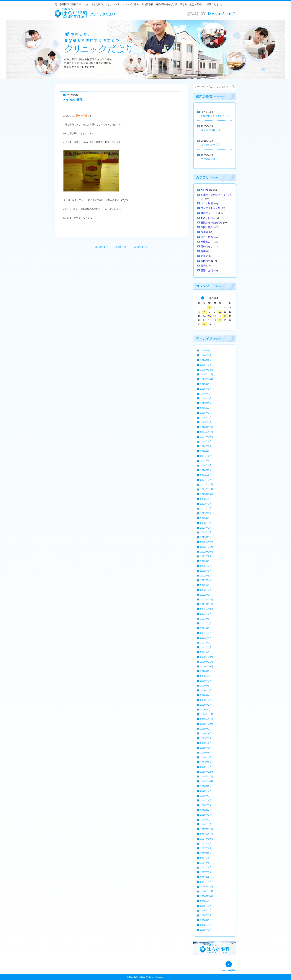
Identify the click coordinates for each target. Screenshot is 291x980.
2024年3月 (206, 470)
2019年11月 (207, 719)
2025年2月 (206, 418)
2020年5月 (206, 690)
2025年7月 (206, 394)
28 (204, 324)
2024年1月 (206, 480)
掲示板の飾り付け (210, 130)
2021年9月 (206, 614)
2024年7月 (206, 451)
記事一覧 (121, 247)
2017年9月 (206, 844)
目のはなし (207, 246)
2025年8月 (206, 389)
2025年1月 (206, 422)
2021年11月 (207, 604)
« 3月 (203, 298)
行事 (203, 251)
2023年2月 (206, 532)
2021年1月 (206, 652)
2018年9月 (206, 786)
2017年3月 (206, 872)
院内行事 (206, 261)
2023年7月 (206, 508)
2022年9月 (206, 556)
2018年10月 (207, 781)
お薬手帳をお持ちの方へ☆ (215, 116)
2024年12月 (207, 427)
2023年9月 (206, 499)
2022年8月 (206, 561)
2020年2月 (206, 705)
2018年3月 (206, 815)
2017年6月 (206, 858)
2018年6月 (206, 800)
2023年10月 (207, 494)
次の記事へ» (141, 247)
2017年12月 (207, 829)
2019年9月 (206, 729)
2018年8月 (206, 791)
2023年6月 (206, 513)
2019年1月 (206, 767)
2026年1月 (206, 365)
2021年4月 (206, 638)
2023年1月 (206, 537)
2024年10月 (207, 437)
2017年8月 (206, 848)
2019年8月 (206, 734)
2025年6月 (206, 398)
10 (220, 312)
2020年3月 (206, 700)
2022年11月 (207, 547)
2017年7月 (206, 853)
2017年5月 (206, 863)
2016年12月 (207, 887)
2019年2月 (206, 762)
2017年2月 (206, 877)
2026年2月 (206, 360)
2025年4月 (206, 408)
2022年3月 (206, 585)
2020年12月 (207, 657)
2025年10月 (207, 379)
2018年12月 (207, 772)
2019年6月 (206, 743)
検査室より (207, 242)
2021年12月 (207, 600)
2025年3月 (206, 413)
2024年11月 (207, 432)
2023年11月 (207, 489)
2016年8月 (206, 906)
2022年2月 (206, 590)
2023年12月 (207, 485)
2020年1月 (206, 710)
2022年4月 (206, 580)
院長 (203, 266)
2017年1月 (206, 882)
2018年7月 (206, 796)
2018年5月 (206, 805)
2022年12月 (207, 542)
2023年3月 (206, 528)
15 (209, 316)
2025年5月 (206, 403)
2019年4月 (206, 753)
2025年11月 (207, 375)
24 (220, 320)
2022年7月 (206, 566)
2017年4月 (206, 867)
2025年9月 (206, 384)
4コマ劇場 (206, 190)
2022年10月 (207, 552)
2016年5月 (206, 920)
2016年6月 (206, 915)
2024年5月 (206, 461)
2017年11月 (207, 834)
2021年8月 (206, 619)
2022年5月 (206, 576)
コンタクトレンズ (210, 208)
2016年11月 (207, 891)
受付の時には (208, 159)
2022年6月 (206, 571)
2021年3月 (206, 643)
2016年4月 (206, 925)
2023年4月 (206, 523)
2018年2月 (206, 820)
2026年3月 (206, 355)
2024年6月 (206, 456)
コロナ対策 (207, 203)
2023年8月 (206, 504)
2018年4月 (206, 810)
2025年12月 (207, 370)
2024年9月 (206, 441)
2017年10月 (207, 839)
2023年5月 (206, 518)
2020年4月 (206, 695)
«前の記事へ (102, 247)
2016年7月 (206, 911)
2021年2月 (206, 647)
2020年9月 (206, 671)
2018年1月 (206, 824)
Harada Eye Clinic (137, 977)
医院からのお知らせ (212, 223)
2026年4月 (206, 351)
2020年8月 (206, 676)
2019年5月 (206, 748)
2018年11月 (207, 777)
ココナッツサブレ (210, 145)
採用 (203, 232)
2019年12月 (207, 714)
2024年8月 (206, 446)
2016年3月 (206, 930)
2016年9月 (206, 901)
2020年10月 (207, 667)
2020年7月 (206, 681)
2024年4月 (206, 465)
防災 (203, 256)
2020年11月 (207, 662)
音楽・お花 (207, 270)
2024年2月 (206, 475)
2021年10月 (207, 609)
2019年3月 (206, 757)
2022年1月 (206, 595)
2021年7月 (206, 623)
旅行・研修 (207, 237)
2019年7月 (206, 738)
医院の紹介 (207, 227)
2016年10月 (207, 896)
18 (225, 316)
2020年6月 (206, 686)
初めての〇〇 (208, 218)
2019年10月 (207, 724)
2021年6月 (206, 628)
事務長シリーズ (209, 213)
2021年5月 (206, 633)
